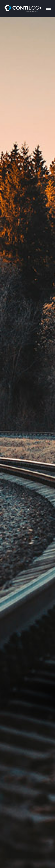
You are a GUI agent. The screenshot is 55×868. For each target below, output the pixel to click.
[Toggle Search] (40, 8)
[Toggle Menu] (48, 8)
